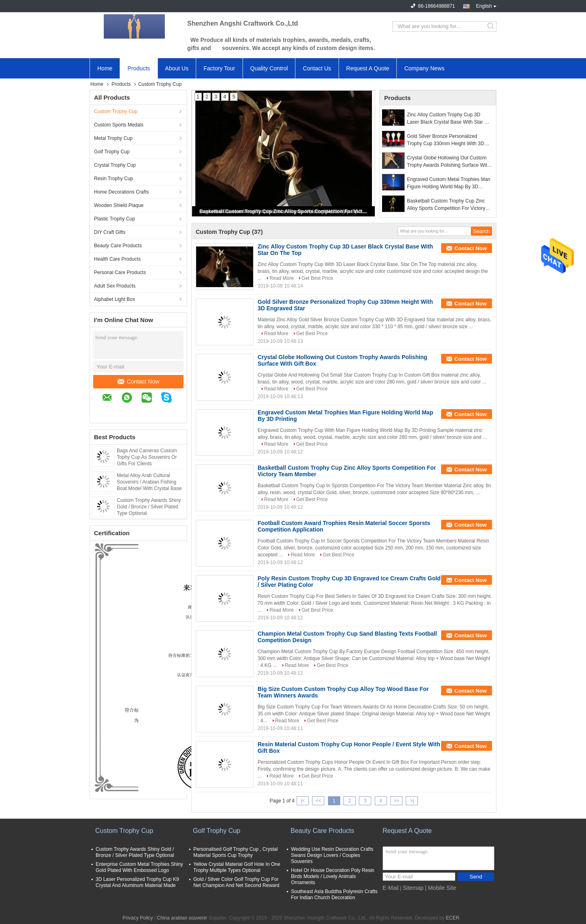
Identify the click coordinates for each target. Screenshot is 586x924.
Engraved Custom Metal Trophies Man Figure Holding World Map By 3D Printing (449, 183)
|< (303, 801)
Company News (424, 68)
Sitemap (413, 888)
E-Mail (391, 888)
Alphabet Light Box (115, 299)
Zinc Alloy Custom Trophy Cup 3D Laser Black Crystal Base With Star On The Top (449, 119)
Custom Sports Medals (119, 125)
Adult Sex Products (115, 286)
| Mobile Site (441, 888)
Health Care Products (117, 259)
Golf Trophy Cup (112, 152)
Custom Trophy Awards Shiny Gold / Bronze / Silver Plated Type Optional (149, 507)
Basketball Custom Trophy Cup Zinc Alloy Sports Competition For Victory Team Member (284, 211)
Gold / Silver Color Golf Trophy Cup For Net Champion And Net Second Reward (236, 882)
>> (396, 801)
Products (139, 68)
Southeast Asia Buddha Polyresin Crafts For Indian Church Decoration (334, 895)
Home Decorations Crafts (121, 192)
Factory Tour (219, 68)
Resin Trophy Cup (114, 179)
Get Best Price (317, 278)
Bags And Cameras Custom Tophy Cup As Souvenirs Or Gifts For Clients (147, 457)
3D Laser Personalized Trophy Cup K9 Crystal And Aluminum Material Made (137, 882)
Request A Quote (368, 68)
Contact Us (317, 68)
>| (412, 801)
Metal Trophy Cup (113, 138)
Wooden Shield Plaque (119, 205)
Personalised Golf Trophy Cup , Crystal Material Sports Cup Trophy (235, 852)
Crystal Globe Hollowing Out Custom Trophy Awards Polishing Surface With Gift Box (448, 162)
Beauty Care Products (118, 246)
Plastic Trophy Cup (115, 219)
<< (318, 801)
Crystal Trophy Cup (115, 165)
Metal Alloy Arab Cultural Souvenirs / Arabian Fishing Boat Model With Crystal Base (149, 482)
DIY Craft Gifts (110, 232)
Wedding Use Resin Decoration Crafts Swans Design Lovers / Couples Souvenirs (332, 855)
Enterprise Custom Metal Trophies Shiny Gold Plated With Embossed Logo (139, 867)
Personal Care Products (120, 272)
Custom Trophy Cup (116, 111)
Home (105, 68)
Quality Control (269, 68)
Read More (281, 278)
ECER (453, 918)
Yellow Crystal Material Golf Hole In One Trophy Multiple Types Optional (237, 867)
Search (491, 26)
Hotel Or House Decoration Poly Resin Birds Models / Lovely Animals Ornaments (333, 876)
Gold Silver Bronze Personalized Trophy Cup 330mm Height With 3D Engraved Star (446, 140)
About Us (177, 68)
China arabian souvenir (182, 918)
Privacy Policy (138, 918)
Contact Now (138, 381)
